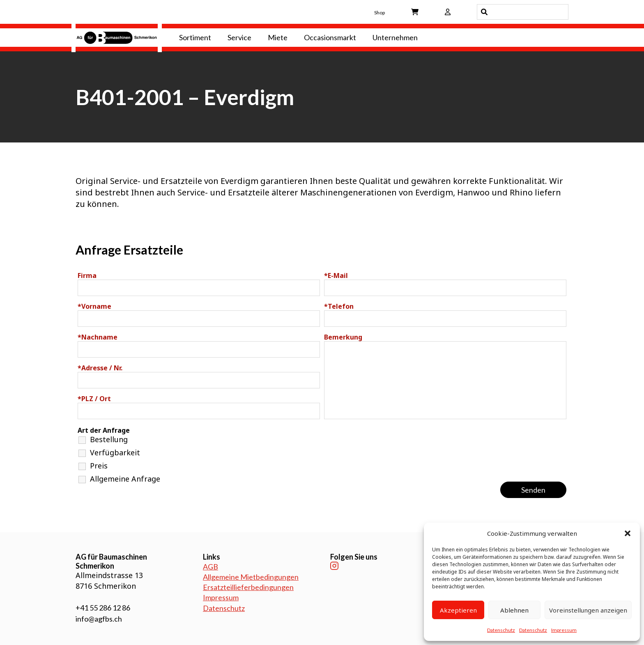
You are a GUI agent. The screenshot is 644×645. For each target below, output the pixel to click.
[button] (628, 533)
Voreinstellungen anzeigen (588, 610)
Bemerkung (343, 337)
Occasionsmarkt (330, 37)
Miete (278, 37)
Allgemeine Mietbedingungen (251, 577)
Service (239, 37)
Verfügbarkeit (115, 452)
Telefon (339, 306)
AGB (210, 567)
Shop (379, 13)
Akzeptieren (458, 610)
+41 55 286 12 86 (103, 608)
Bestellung (109, 439)
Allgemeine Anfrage (125, 479)
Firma (87, 275)
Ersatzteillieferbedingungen (248, 587)
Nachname (98, 337)
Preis (99, 466)
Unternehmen (395, 37)
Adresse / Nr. (100, 368)
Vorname (94, 306)
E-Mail (336, 275)
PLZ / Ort (94, 399)
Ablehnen (514, 610)
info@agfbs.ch (99, 619)
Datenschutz (501, 630)
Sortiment (195, 37)
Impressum (564, 630)
